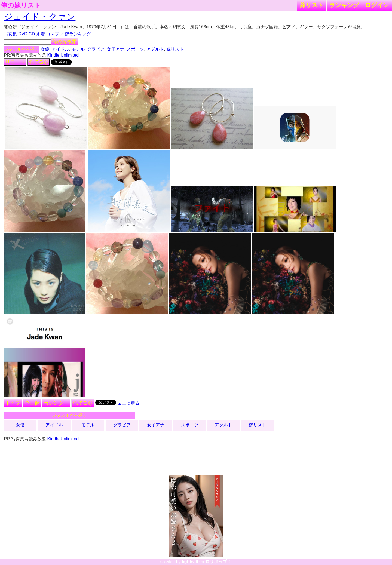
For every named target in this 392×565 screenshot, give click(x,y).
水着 (41, 34)
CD (32, 34)
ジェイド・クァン (40, 17)
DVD (23, 34)
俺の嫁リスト (21, 5)
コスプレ (55, 34)
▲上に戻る (128, 403)
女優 (45, 49)
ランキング (344, 5)
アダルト (155, 49)
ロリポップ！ (218, 562)
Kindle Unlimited (63, 55)
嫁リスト (312, 5)
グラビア (96, 49)
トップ (13, 403)
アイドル (60, 49)
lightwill (190, 562)
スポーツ (135, 49)
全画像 (32, 403)
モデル (78, 49)
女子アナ (115, 49)
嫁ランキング (78, 34)
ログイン (377, 5)
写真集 (10, 34)
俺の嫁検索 (65, 42)
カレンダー (56, 403)
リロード (15, 62)
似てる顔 (39, 62)
